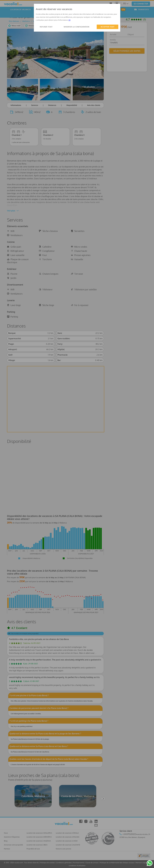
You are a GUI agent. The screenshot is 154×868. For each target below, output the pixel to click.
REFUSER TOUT (46, 27)
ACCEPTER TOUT (108, 27)
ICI (70, 20)
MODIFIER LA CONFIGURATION (77, 27)
